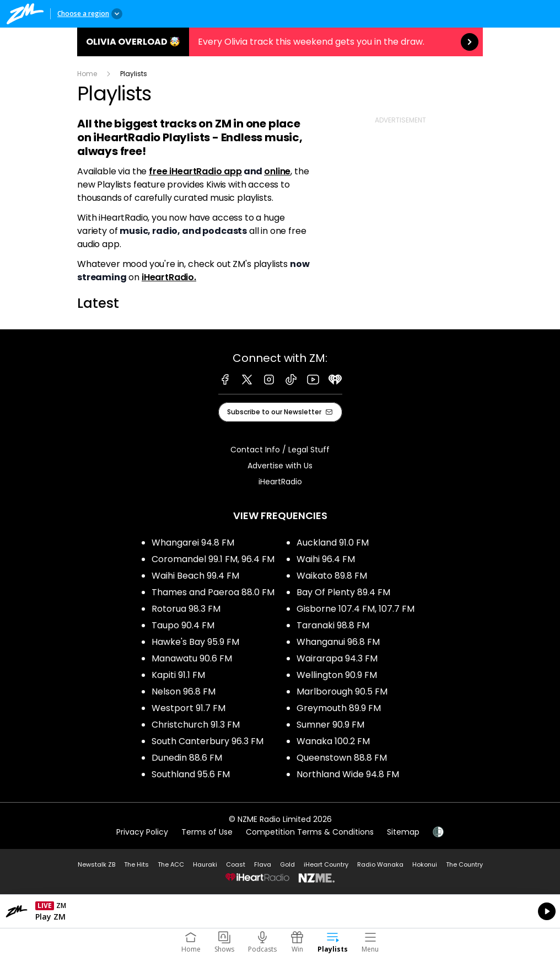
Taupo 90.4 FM (183, 625)
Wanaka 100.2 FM (333, 741)
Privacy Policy (142, 832)
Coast (236, 864)
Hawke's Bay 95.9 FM (195, 642)
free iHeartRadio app (195, 171)
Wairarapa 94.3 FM (337, 658)
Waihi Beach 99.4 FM (195, 576)
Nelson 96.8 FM (184, 691)
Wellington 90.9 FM (337, 675)
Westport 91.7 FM (189, 708)
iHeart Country (326, 864)
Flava (263, 864)
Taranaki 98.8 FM (333, 625)
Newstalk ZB (96, 864)
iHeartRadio (280, 482)
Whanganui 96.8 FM (338, 642)
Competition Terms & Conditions (310, 832)
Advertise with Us (280, 466)
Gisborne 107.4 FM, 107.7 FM (356, 609)
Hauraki (205, 864)
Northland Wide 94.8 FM (348, 774)
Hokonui (425, 864)
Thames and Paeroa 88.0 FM (213, 592)
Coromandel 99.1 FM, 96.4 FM (213, 559)
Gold (287, 864)
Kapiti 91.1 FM (178, 675)
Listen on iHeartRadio (280, 911)
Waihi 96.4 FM (326, 559)
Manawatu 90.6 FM (192, 658)
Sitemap (403, 832)
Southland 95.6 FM (191, 774)
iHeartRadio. (169, 277)
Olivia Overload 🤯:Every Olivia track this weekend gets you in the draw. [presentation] (280, 42)
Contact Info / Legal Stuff (280, 450)
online (277, 171)
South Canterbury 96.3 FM (208, 741)
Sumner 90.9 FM (330, 725)
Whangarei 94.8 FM (193, 543)
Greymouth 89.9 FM (339, 708)
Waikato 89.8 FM (332, 576)
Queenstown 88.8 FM (342, 758)
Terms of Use (207, 832)
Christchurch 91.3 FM (196, 725)
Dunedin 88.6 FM (187, 758)
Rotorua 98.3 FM (186, 609)
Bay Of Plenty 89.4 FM (343, 592)
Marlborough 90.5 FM (342, 691)
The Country (464, 864)
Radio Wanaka (380, 864)
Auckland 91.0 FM (333, 543)
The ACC (171, 864)
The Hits (136, 864)
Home (87, 74)
